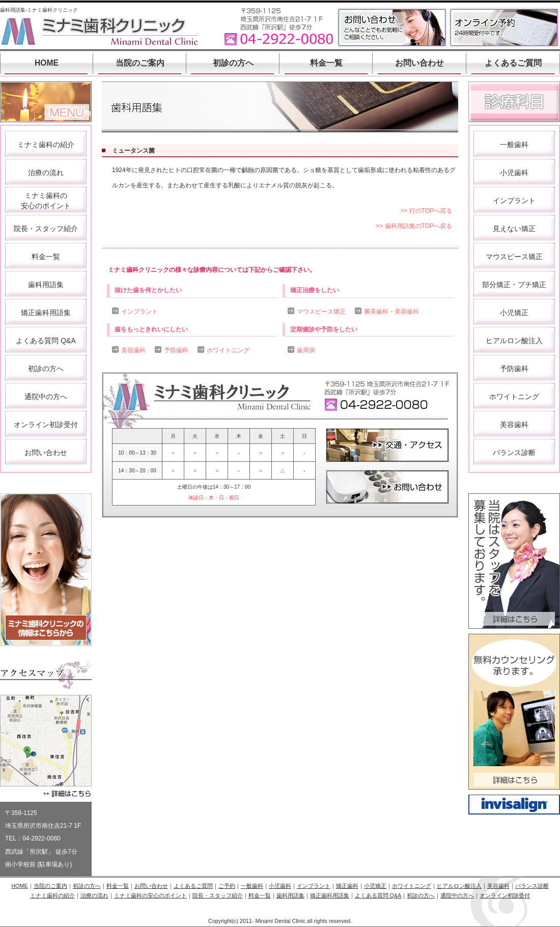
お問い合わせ (419, 63)
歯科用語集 (46, 285)
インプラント (139, 312)
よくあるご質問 (513, 63)
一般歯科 (514, 145)
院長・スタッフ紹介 (46, 229)
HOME (47, 63)
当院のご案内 (140, 63)
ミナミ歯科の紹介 (46, 145)
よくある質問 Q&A (46, 341)
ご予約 (227, 886)
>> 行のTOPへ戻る (426, 211)
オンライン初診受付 (46, 425)
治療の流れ (46, 173)
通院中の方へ (46, 397)
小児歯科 (514, 173)
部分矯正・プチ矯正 (514, 285)
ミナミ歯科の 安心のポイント (46, 201)
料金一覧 (326, 63)
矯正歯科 (347, 886)
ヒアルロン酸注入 (514, 341)
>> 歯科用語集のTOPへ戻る (414, 226)
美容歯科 (133, 350)
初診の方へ (233, 63)
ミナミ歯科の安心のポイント (150, 895)
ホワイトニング (228, 350)
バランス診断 (514, 453)
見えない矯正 (514, 229)
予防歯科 (176, 350)
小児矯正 (514, 313)
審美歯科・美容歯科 (391, 312)
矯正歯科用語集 (46, 313)
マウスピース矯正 (321, 312)
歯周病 (306, 350)
